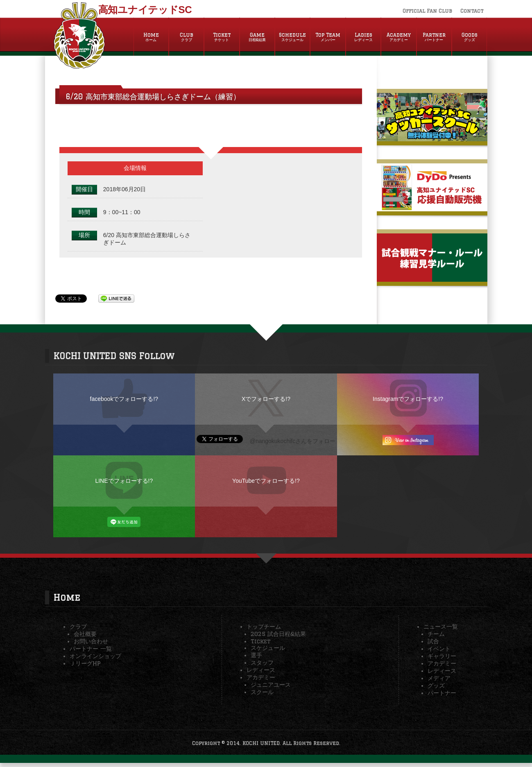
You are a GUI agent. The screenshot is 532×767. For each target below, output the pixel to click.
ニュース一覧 (441, 627)
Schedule (292, 37)
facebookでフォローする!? (124, 399)
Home (151, 37)
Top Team (328, 37)
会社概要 (85, 634)
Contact (472, 11)
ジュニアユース (271, 685)
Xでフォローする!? (266, 399)
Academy (398, 37)
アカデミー (261, 677)
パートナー (442, 693)
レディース (261, 670)
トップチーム (264, 627)
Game (257, 37)
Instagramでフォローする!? (408, 399)
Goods (469, 37)
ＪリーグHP (85, 663)
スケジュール (268, 648)
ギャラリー (442, 656)
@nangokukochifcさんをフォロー (293, 441)
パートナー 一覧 (91, 649)
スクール (262, 692)
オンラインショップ (95, 656)
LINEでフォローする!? (124, 481)
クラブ (78, 627)
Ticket (222, 37)
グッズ (436, 686)
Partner (434, 37)
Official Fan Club (427, 11)
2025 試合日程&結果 (278, 634)
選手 (256, 655)
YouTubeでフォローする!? (266, 481)
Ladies (363, 37)
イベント (439, 649)
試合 (433, 641)
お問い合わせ (91, 641)
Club (186, 37)
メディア (439, 678)
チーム (436, 634)
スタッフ (262, 663)
